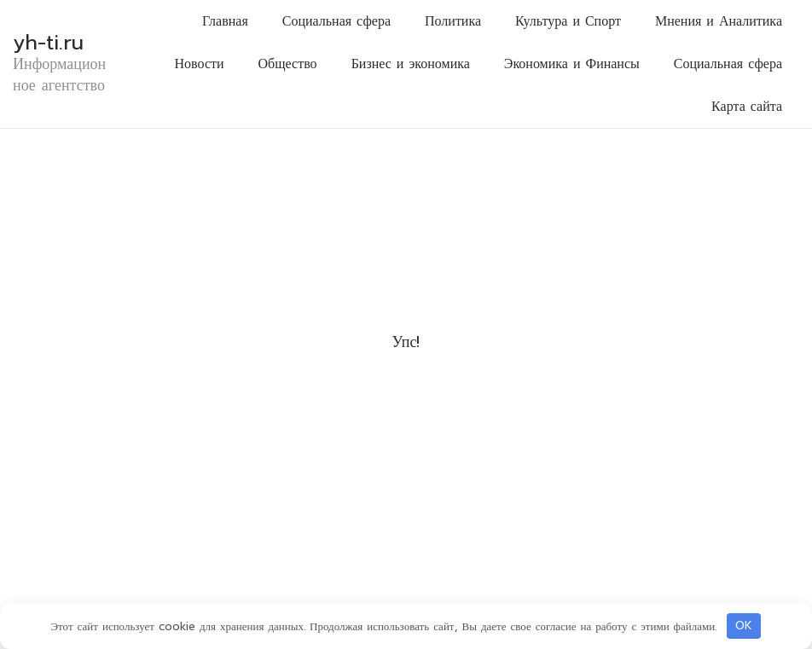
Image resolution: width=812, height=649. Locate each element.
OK (744, 626)
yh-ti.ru (48, 43)
